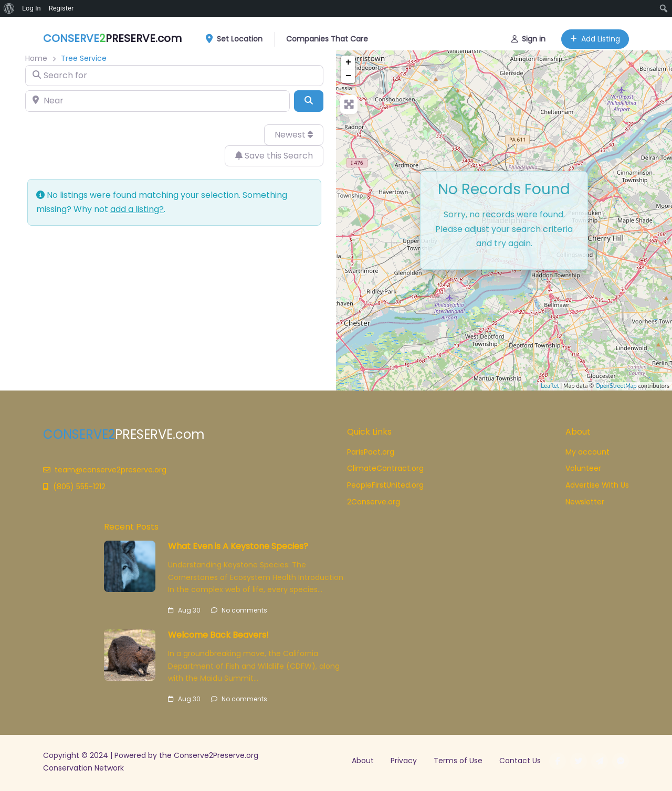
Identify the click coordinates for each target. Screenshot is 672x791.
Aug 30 (184, 610)
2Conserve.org (374, 502)
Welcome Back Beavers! (218, 635)
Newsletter (585, 502)
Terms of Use (458, 761)
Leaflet (550, 386)
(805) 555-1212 (74, 487)
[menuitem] (9, 8)
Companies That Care (327, 37)
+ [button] (348, 62)
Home (36, 58)
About (363, 761)
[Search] (309, 101)
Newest (294, 135)
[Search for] (174, 76)
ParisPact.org (371, 452)
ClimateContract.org (385, 468)
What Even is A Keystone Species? (238, 546)
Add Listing (595, 37)
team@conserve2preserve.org (105, 470)
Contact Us (520, 761)
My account (587, 452)
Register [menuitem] (61, 8)
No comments (239, 610)
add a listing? (137, 209)
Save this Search (274, 156)
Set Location (238, 37)
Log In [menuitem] (31, 8)
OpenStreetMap (616, 386)
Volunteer (583, 468)
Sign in (528, 37)
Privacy (404, 761)
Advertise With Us (597, 485)
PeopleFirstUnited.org (385, 485)
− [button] (348, 76)
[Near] (157, 101)
